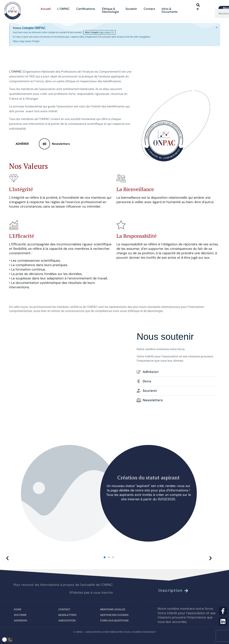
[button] (199, 6)
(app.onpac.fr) (99, 32)
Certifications (86, 9)
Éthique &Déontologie (110, 10)
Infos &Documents (170, 10)
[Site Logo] (13, 10)
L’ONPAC (63, 9)
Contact (149, 9)
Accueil (46, 9)
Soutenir (131, 9)
